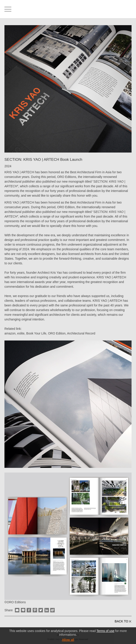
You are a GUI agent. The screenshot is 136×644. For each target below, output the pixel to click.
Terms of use (105, 631)
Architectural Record (81, 333)
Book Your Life (36, 333)
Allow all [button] (68, 640)
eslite (21, 333)
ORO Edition (57, 333)
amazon (10, 333)
